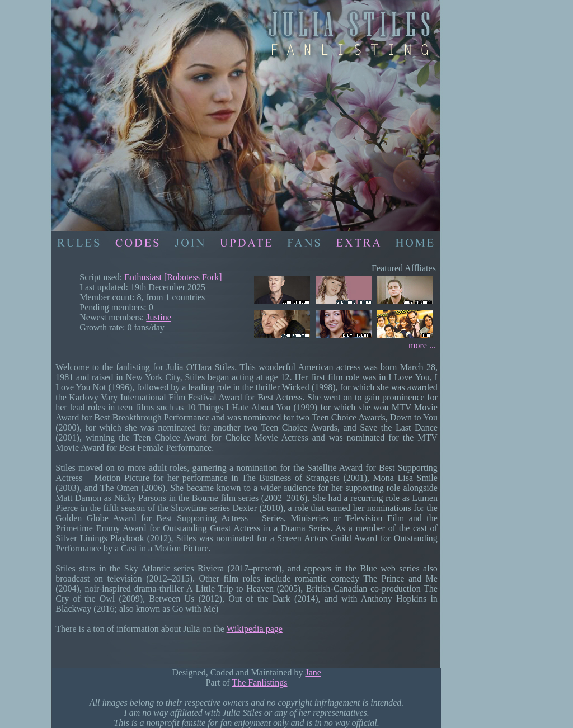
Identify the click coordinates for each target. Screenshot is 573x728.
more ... (422, 345)
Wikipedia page (255, 629)
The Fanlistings (259, 682)
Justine (158, 317)
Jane (313, 672)
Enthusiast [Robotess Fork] (173, 277)
